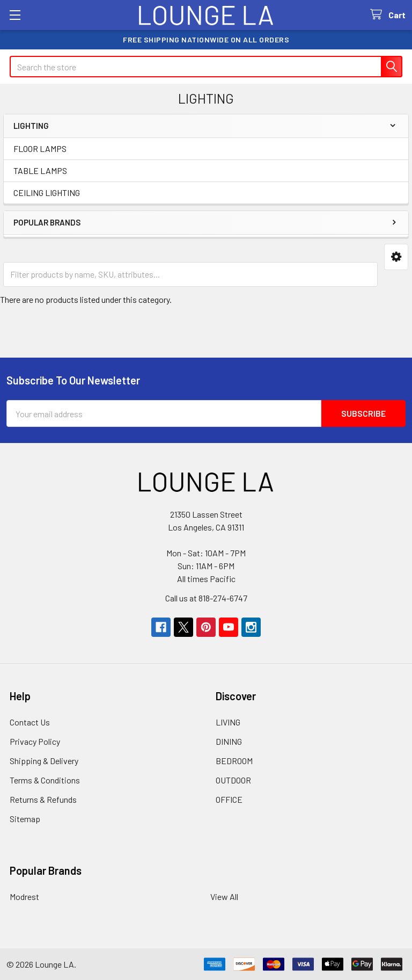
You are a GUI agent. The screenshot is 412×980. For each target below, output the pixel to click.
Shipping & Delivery (44, 761)
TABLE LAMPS (40, 170)
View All (224, 896)
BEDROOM (234, 761)
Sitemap (25, 819)
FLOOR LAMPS (40, 148)
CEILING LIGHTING (47, 193)
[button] (396, 257)
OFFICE (229, 799)
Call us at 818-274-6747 (206, 598)
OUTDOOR (233, 780)
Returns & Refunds (43, 799)
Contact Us (30, 722)
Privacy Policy (35, 741)
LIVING (228, 722)
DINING (229, 741)
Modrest (24, 896)
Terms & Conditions (45, 780)
